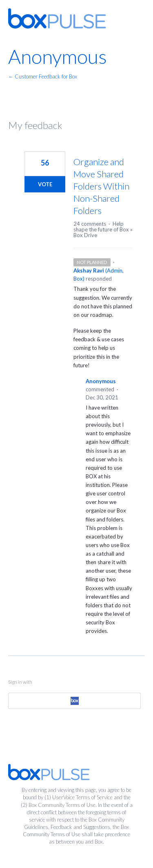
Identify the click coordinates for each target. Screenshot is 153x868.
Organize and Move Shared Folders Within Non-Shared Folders (101, 186)
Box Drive (85, 235)
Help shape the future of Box (101, 227)
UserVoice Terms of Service (82, 797)
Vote (45, 184)
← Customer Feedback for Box (43, 76)
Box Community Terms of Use (62, 805)
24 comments (90, 224)
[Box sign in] (74, 701)
